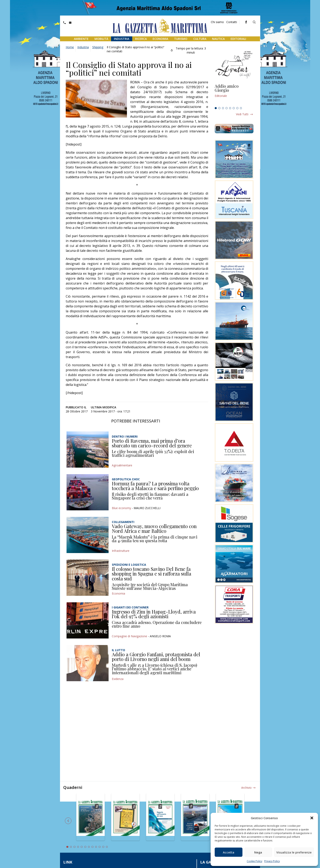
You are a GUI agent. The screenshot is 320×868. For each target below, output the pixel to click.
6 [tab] (234, 108)
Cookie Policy (254, 861)
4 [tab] (227, 108)
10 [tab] (100, 847)
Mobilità (101, 39)
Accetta (229, 852)
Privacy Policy (272, 861)
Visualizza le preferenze (294, 852)
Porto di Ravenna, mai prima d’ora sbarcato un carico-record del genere (152, 443)
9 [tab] (96, 847)
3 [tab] (223, 108)
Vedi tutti (242, 114)
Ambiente (81, 39)
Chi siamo (217, 22)
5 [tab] (230, 108)
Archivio (246, 788)
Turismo (181, 39)
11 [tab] (103, 847)
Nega (258, 852)
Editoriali (238, 39)
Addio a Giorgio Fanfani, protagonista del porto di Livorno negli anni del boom (156, 657)
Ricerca (141, 39)
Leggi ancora (234, 95)
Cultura (200, 39)
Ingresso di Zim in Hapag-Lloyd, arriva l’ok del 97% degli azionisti (154, 614)
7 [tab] (237, 108)
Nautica (218, 39)
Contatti (232, 22)
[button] (312, 818)
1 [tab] (216, 108)
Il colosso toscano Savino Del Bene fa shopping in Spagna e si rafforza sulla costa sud (152, 574)
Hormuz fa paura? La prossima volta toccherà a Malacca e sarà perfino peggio (155, 486)
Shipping (98, 47)
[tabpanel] (234, 95)
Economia (160, 39)
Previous (68, 821)
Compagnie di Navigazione (129, 636)
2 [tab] (219, 108)
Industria (122, 39)
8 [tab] (241, 108)
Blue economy (121, 508)
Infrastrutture (121, 551)
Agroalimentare (122, 465)
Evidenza (118, 679)
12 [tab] (107, 847)
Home (70, 47)
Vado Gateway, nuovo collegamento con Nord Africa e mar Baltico (154, 529)
